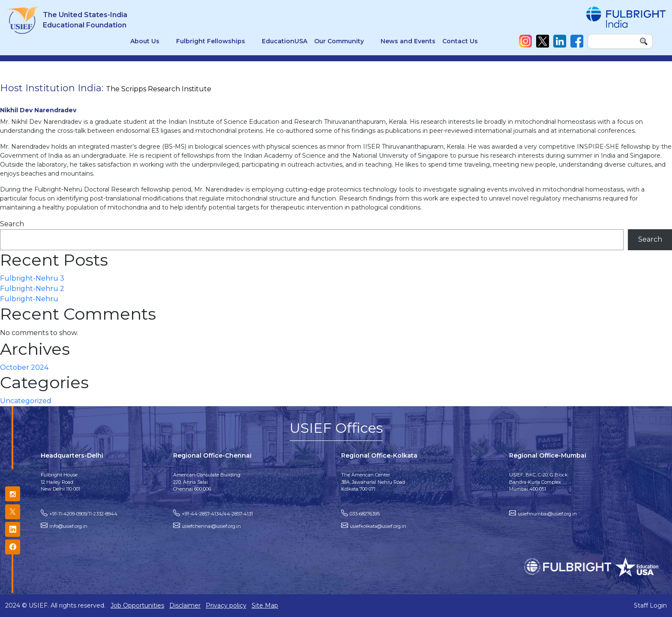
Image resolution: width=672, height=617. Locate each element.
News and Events (408, 41)
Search (12, 224)
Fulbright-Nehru (29, 299)
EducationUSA (285, 41)
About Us (145, 41)
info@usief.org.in (68, 526)
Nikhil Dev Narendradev (38, 110)
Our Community (339, 41)
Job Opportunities (137, 605)
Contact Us (460, 41)
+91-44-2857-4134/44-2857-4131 (217, 514)
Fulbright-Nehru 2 (32, 289)
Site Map (265, 605)
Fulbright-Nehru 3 (32, 278)
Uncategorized (26, 401)
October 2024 (24, 367)
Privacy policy (226, 605)
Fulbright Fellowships (211, 41)
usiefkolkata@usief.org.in (378, 526)
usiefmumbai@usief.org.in (547, 514)
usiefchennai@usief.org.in (211, 526)
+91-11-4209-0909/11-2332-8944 (83, 514)
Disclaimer (185, 605)
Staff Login (650, 605)
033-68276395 (365, 514)
